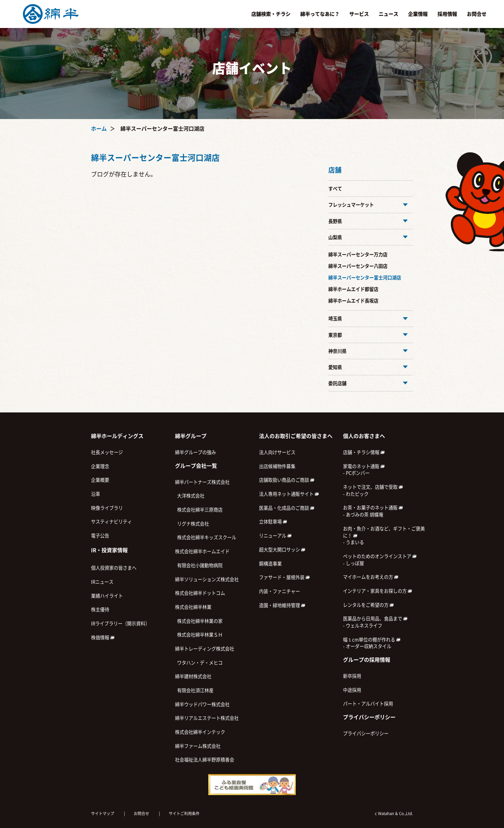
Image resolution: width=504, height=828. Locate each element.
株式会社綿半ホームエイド (202, 551)
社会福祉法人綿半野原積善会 (205, 760)
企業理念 (100, 466)
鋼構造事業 (270, 564)
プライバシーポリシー (366, 733)
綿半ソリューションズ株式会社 (207, 579)
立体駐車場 (273, 522)
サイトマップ (103, 813)
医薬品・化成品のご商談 (287, 508)
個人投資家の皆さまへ (114, 568)
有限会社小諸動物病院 (199, 565)
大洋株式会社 (190, 496)
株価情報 (103, 638)
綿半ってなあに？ (320, 14)
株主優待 (100, 610)
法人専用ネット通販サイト (289, 494)
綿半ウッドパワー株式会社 (202, 704)
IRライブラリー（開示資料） (120, 624)
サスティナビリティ (111, 522)
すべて (335, 189)
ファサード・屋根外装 (284, 577)
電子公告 (100, 536)
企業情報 (418, 14)
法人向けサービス (277, 452)
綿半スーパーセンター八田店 (358, 266)
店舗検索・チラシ (271, 14)
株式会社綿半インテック (200, 732)
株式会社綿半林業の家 (199, 621)
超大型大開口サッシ (282, 550)
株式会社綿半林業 (193, 607)
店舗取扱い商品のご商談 (287, 480)
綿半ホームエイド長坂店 (353, 301)
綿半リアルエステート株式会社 (207, 718)
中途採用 (352, 690)
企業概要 (100, 480)
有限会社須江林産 (194, 690)
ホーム (99, 129)
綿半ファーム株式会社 (198, 746)
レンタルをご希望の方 (368, 605)
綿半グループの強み (195, 452)
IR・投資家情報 (109, 550)
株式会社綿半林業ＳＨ (199, 635)
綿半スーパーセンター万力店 (358, 255)
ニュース (388, 14)
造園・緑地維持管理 (282, 605)
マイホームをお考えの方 (371, 577)
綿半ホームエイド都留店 (353, 289)
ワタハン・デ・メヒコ (199, 663)
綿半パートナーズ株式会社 (202, 482)
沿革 (96, 494)
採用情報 (447, 14)
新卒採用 (352, 676)
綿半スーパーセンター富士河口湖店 (365, 278)
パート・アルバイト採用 (368, 704)
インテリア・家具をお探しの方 (377, 591)
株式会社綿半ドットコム (200, 593)
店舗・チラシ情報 (364, 452)
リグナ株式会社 (192, 524)
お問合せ (477, 14)
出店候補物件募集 (277, 466)
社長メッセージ (107, 452)
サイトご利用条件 (184, 813)
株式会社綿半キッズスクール (206, 537)
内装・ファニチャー (279, 591)
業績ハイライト (107, 596)
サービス (359, 14)
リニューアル (275, 536)
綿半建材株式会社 (193, 676)
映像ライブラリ (107, 508)
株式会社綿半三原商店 (199, 510)
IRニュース (102, 582)
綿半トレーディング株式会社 (205, 649)
